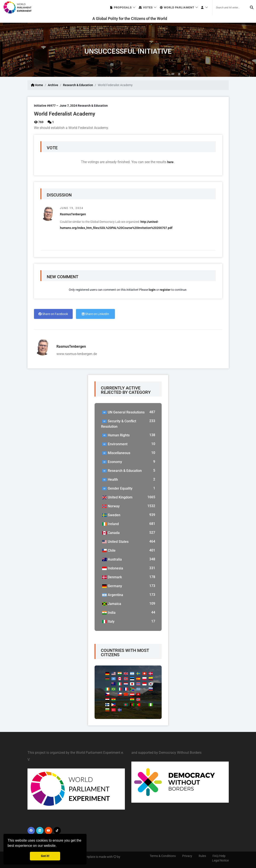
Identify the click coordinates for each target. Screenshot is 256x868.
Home (37, 85)
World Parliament (177, 8)
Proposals (121, 8)
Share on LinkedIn (95, 314)
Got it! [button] (45, 856)
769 (39, 122)
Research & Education (78, 85)
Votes (146, 8)
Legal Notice (220, 860)
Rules (202, 856)
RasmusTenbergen (73, 214)
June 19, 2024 (72, 208)
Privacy (187, 856)
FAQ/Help (219, 856)
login (152, 290)
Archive (53, 85)
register (165, 290)
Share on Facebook (53, 314)
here (171, 162)
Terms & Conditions (163, 856)
